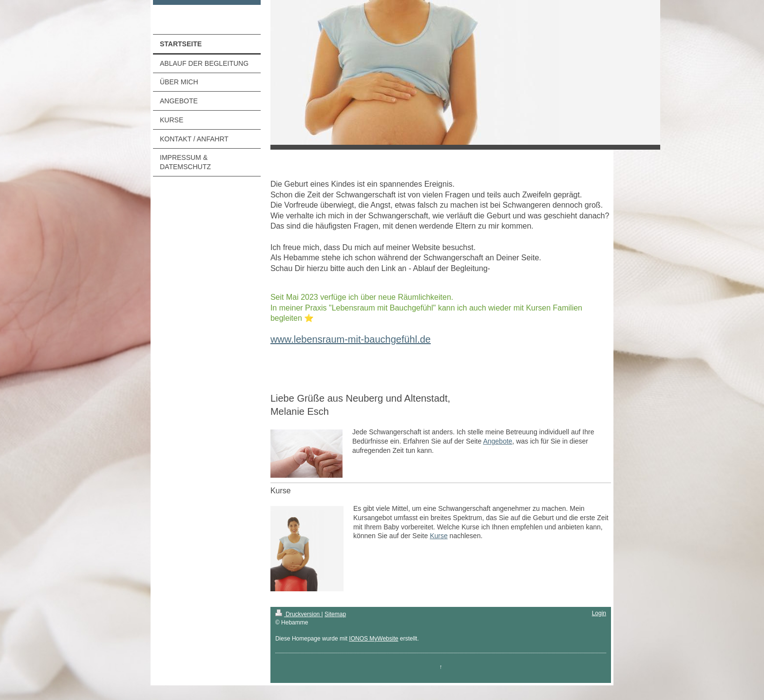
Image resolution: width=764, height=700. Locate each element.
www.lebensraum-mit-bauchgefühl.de (351, 339)
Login (599, 613)
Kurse (439, 536)
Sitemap (335, 614)
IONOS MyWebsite (373, 639)
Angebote (497, 441)
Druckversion (298, 614)
